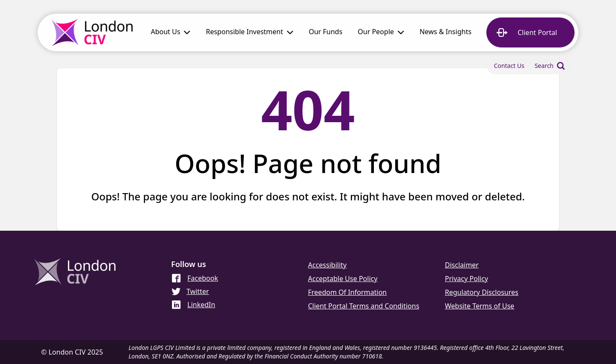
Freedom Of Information (347, 292)
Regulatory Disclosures (482, 292)
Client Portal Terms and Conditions (364, 306)
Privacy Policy (466, 279)
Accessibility (327, 265)
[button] (170, 32)
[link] (326, 32)
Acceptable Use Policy (343, 279)
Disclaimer (462, 265)
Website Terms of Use (480, 306)
